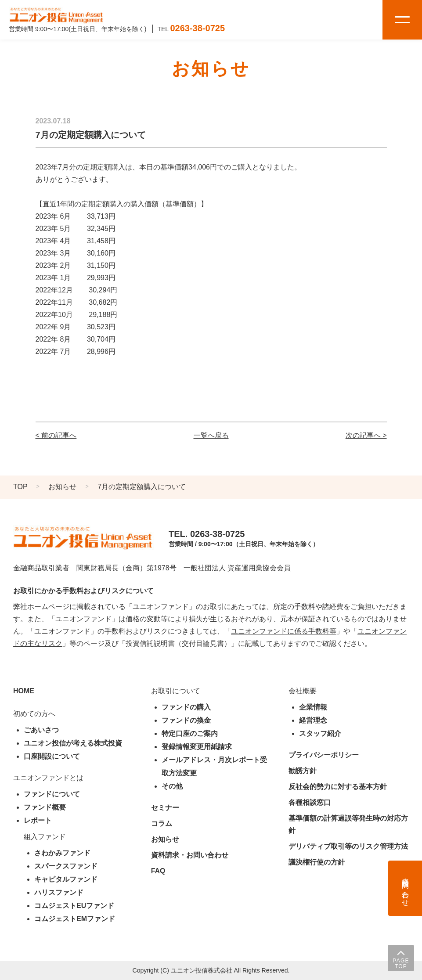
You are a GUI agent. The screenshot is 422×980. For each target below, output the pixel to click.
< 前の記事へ (56, 435)
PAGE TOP (401, 964)
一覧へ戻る (211, 435)
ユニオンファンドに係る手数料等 (284, 631)
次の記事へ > (366, 435)
